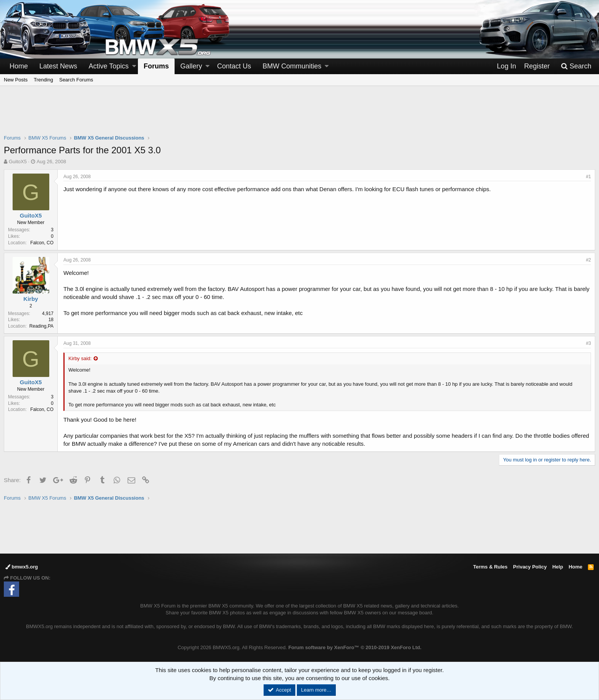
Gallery (191, 66)
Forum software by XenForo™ (355, 647)
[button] (134, 66)
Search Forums (76, 80)
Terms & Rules (490, 567)
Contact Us (234, 66)
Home (19, 66)
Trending (43, 80)
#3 (588, 343)
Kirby (31, 299)
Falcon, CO (42, 243)
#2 (588, 260)
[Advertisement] (299, 115)
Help (558, 567)
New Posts (16, 80)
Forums (156, 66)
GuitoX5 (18, 162)
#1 (588, 177)
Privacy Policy (530, 567)
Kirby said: (80, 358)
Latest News (58, 66)
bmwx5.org (22, 567)
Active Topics (109, 66)
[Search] (576, 66)
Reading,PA (41, 326)
